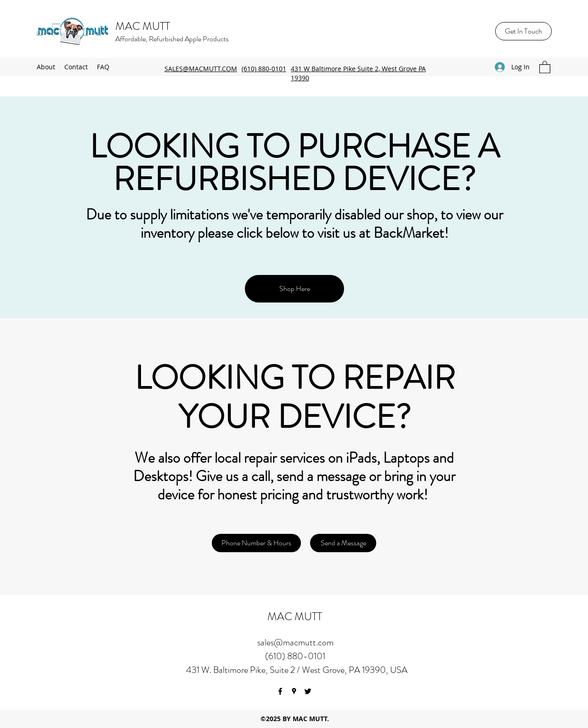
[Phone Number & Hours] (256, 543)
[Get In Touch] (523, 31)
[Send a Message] (343, 543)
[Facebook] (280, 691)
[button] (545, 67)
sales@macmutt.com (295, 642)
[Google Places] (294, 691)
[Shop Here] (294, 289)
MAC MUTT (143, 26)
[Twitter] (308, 691)
